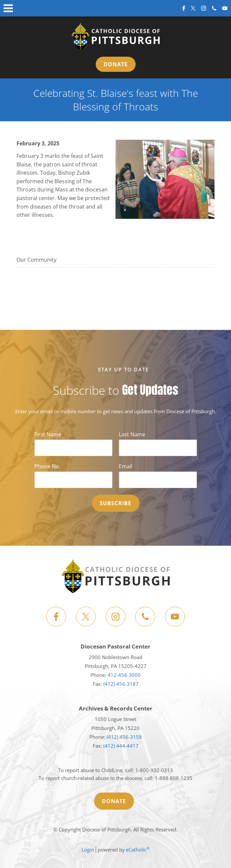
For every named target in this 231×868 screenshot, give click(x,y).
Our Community (36, 260)
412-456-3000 (124, 675)
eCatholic (138, 849)
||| (8, 8)
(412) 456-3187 (121, 684)
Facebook (184, 8)
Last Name (132, 434)
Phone (214, 8)
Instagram (204, 8)
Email (126, 466)
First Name (48, 434)
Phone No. (47, 466)
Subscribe (115, 503)
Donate (116, 64)
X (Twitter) (193, 8)
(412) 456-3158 (124, 737)
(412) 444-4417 (121, 746)
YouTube (225, 8)
